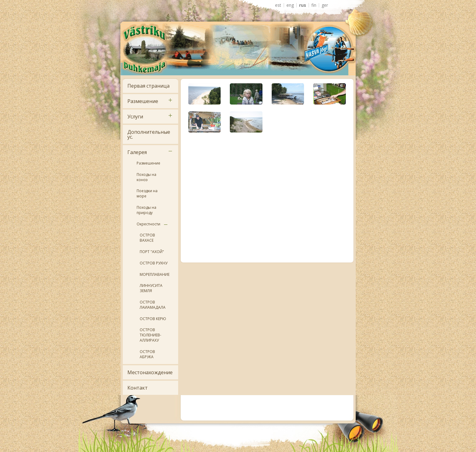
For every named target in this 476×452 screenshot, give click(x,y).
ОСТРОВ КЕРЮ (153, 319)
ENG (290, 5)
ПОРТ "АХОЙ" (152, 252)
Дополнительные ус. (149, 134)
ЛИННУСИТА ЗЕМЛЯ (151, 288)
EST (278, 5)
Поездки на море (147, 193)
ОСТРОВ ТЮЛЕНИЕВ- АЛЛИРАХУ (150, 335)
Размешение (143, 101)
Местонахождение (150, 372)
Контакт (138, 388)
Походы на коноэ (146, 177)
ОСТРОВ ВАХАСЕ (147, 238)
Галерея (137, 152)
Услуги (135, 117)
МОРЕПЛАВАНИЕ (155, 274)
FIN (314, 5)
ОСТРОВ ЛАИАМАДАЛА (153, 305)
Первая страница (148, 86)
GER (325, 5)
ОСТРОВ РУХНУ (154, 263)
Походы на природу (146, 210)
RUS (303, 5)
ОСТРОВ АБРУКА (147, 354)
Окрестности (148, 224)
